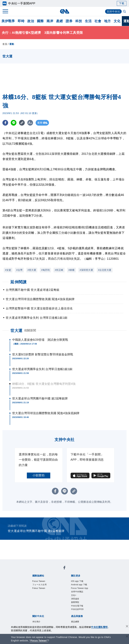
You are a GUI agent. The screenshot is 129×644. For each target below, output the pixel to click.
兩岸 (50, 21)
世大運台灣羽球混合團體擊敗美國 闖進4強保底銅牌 (46, 413)
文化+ (74, 595)
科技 (79, 21)
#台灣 (19, 270)
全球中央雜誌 (77, 592)
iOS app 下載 (77, 581)
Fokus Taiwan (39, 588)
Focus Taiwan (39, 581)
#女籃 (8, 270)
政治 (31, 21)
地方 (107, 21)
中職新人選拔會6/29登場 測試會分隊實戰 (40, 340)
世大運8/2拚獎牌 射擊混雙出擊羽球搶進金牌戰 (43, 354)
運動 (12, 44)
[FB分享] (5, 123)
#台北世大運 (105, 270)
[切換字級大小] (30, 123)
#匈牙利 (45, 270)
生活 (88, 21)
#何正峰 (59, 270)
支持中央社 (113, 12)
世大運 (16, 331)
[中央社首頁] (64, 11)
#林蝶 (71, 270)
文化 (117, 21)
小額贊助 (39, 475)
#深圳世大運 (86, 270)
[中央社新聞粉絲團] (64, 568)
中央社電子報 (77, 606)
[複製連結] (22, 123)
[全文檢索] (125, 12)
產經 (59, 21)
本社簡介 (36, 622)
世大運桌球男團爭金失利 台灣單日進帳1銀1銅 (42, 369)
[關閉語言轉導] (127, 637)
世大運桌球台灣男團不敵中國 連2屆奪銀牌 (40, 399)
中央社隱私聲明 (99, 627)
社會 (98, 21)
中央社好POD (77, 609)
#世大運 (32, 270)
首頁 (5, 44)
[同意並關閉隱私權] (127, 627)
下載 (122, 3)
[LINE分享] (14, 123)
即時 (21, 21)
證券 (69, 21)
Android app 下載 (79, 585)
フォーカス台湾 (40, 585)
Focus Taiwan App (80, 588)
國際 (40, 21)
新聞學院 (75, 602)
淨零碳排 (75, 599)
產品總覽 (75, 622)
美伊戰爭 (8, 21)
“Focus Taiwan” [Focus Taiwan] (39, 641)
